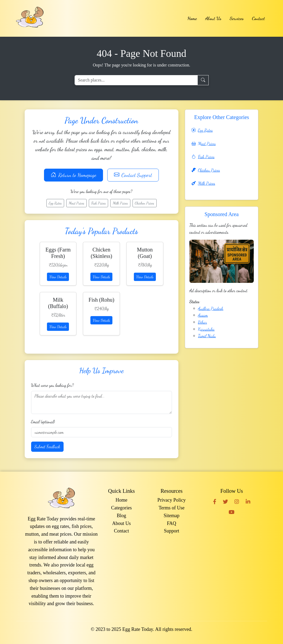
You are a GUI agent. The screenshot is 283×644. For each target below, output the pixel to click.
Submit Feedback (47, 447)
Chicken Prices (145, 203)
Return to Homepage (73, 175)
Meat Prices (76, 203)
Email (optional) (43, 422)
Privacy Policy (172, 500)
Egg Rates (55, 203)
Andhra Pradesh (211, 308)
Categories (121, 508)
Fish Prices (98, 203)
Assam (203, 315)
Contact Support (133, 175)
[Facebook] (215, 501)
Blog (121, 516)
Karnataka (206, 329)
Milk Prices (120, 203)
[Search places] (136, 80)
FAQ (172, 523)
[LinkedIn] (248, 501)
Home (192, 18)
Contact (258, 18)
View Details (58, 277)
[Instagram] (237, 501)
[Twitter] (225, 501)
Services (237, 18)
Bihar (203, 322)
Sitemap (172, 516)
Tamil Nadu (207, 336)
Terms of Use (172, 508)
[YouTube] (231, 512)
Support (172, 531)
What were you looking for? (52, 385)
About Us (213, 18)
